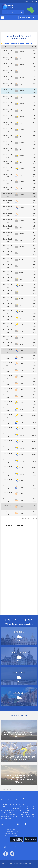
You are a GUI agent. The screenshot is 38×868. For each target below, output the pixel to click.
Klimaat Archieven (11, 833)
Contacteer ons (10, 829)
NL (36, 1)
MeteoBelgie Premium (12, 831)
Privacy (35, 865)
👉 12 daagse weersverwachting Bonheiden (17, 43)
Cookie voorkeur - (28, 865)
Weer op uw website (11, 835)
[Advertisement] (19, 26)
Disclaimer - (20, 865)
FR (33, 1)
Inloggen (25, 1)
